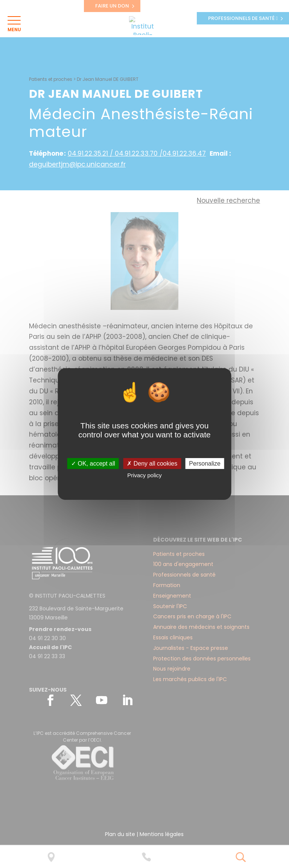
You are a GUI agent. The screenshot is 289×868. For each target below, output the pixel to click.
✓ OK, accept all (93, 464)
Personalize (205, 464)
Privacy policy (144, 475)
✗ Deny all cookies (152, 464)
